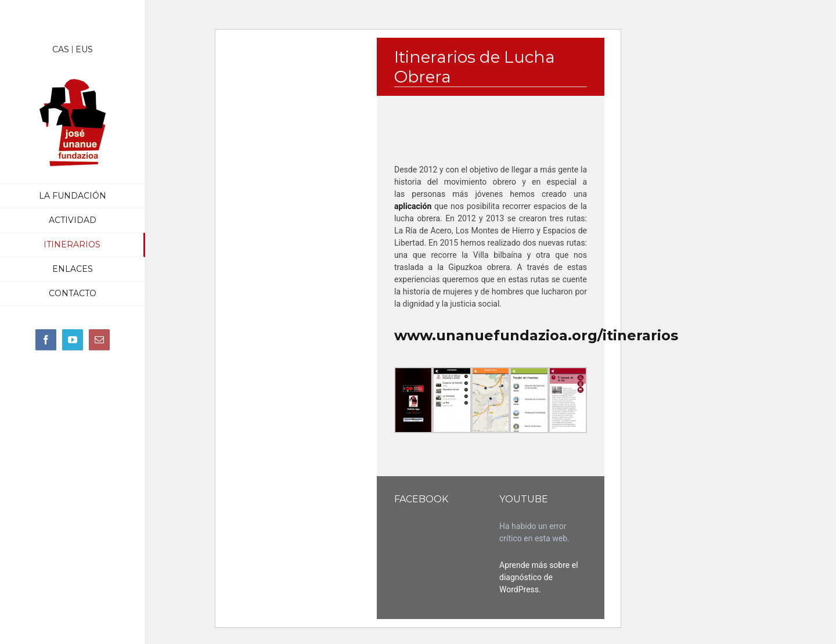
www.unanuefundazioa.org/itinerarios (536, 335)
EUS (84, 49)
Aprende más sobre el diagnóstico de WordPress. (539, 577)
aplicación (413, 206)
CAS (61, 49)
